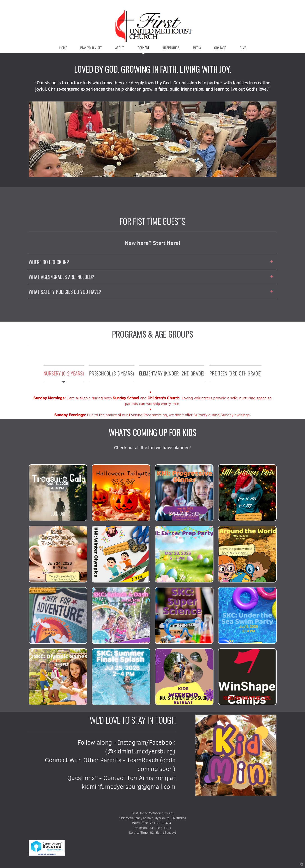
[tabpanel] (153, 404)
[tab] (64, 373)
